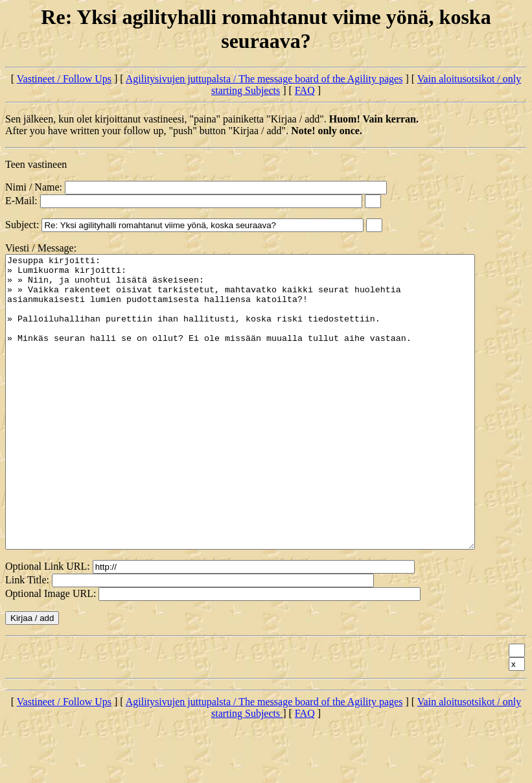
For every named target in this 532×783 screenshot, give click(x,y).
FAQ (305, 90)
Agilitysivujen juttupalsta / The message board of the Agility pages (264, 79)
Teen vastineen (36, 164)
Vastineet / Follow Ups (64, 79)
